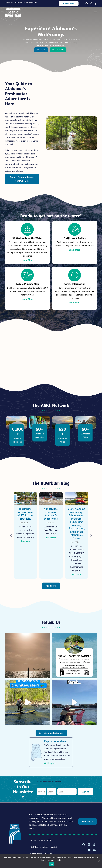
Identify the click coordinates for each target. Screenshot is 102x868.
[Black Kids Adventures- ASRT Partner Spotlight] (51, 536)
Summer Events (58, 50)
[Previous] (11, 536)
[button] (96, 12)
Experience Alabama (56, 741)
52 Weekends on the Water (27, 238)
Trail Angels (41, 50)
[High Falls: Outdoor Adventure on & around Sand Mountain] (25, 536)
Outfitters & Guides (75, 238)
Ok (52, 864)
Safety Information (75, 284)
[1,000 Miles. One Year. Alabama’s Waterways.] (76, 536)
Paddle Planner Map (27, 284)
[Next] (91, 536)
